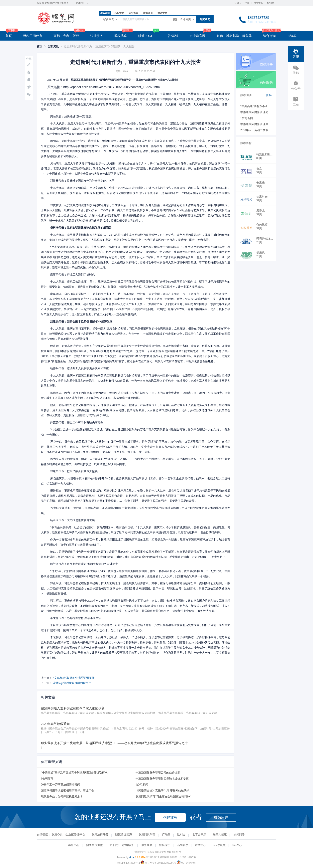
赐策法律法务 (100, 835)
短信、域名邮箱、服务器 (234, 36)
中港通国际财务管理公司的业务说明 (158, 773)
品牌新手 (183, 845)
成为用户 (221, 817)
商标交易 (119, 13)
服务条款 (147, 845)
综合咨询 (269, 36)
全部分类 (187, 20)
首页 (9, 36)
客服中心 (74, 845)
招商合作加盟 (94, 845)
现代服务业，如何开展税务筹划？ (62, 797)
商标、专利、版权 (66, 36)
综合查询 (110, 20)
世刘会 (181, 835)
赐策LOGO (146, 36)
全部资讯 (53, 46)
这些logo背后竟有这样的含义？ (72, 683)
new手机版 (219, 845)
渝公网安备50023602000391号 (158, 863)
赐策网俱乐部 (147, 835)
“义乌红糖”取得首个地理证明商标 (74, 678)
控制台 (271, 3)
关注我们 (82, 3)
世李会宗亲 (199, 835)
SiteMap (237, 845)
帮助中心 (200, 845)
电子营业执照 (186, 863)
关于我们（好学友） (122, 845)
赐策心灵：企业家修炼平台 (68, 835)
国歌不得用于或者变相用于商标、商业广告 (67, 791)
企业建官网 (197, 36)
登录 (237, 3)
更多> (269, 95)
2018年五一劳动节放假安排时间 (60, 785)
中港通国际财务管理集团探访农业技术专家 (162, 779)
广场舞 (166, 835)
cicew (132, 857)
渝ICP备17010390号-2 (129, 863)
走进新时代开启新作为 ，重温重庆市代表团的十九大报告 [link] (99, 46)
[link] (40, 46)
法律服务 (97, 36)
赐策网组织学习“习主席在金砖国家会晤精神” (163, 797)
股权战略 (121, 36)
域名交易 (162, 13)
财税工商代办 (33, 36)
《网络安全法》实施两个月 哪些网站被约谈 (162, 791)
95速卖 (292, 36)
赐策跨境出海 (124, 835)
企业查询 (134, 13)
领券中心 (258, 3)
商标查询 (105, 13)
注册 (247, 3)
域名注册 (148, 13)
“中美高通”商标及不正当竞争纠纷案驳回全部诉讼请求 (74, 773)
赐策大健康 (220, 835)
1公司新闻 (47, 779)
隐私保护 (165, 845)
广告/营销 (171, 36)
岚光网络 (239, 835)
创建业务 (170, 817)
